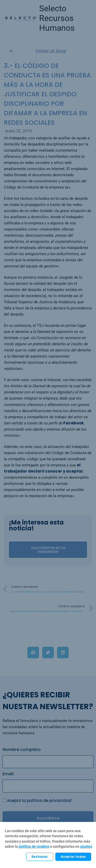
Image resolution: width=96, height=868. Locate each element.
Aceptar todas (73, 857)
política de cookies (34, 846)
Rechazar (40, 857)
